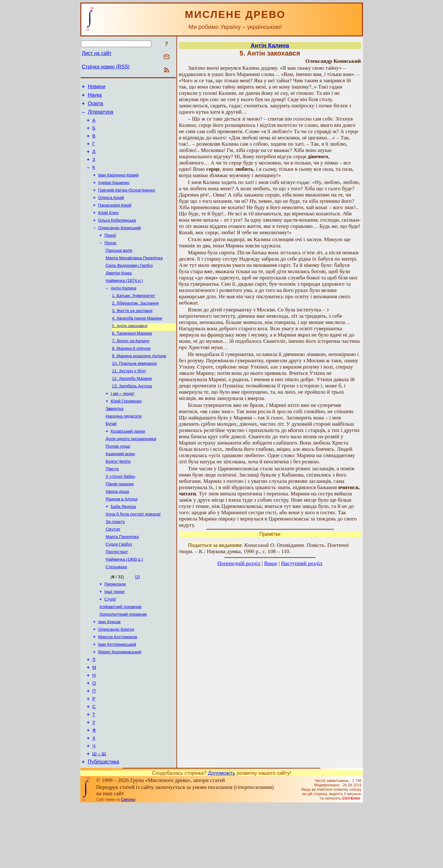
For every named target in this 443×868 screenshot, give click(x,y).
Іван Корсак (110, 669)
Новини (97, 87)
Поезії (110, 251)
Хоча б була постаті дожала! (133, 553)
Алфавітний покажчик (121, 653)
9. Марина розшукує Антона (139, 382)
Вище (271, 563)
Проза (111, 259)
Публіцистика (104, 825)
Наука (95, 97)
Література (101, 116)
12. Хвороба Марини (132, 406)
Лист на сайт (97, 53)
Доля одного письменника (131, 472)
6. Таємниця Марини (132, 357)
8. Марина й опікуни (131, 374)
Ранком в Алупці (122, 537)
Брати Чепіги (118, 496)
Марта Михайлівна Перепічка (134, 276)
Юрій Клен (108, 227)
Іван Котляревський (117, 694)
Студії (110, 645)
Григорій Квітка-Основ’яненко (127, 202)
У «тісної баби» (121, 512)
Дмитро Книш (119, 292)
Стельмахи (116, 610)
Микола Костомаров (118, 685)
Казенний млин (120, 488)
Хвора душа (117, 529)
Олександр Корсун (116, 677)
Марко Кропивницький (120, 702)
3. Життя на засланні (132, 333)
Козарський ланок (128, 464)
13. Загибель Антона (132, 415)
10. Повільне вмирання (135, 390)
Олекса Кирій (111, 210)
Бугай (111, 455)
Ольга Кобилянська (117, 235)
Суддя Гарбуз (119, 586)
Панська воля (119, 268)
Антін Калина (124, 308)
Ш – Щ (99, 816)
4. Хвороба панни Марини (137, 341)
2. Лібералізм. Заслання (135, 325)
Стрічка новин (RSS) (106, 67)
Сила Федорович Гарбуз (129, 284)
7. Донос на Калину (131, 366)
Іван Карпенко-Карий (119, 186)
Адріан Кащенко (114, 194)
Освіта (96, 106)
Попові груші (118, 480)
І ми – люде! (123, 423)
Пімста (112, 504)
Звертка (115, 439)
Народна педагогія (124, 447)
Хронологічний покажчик (123, 661)
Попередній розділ (239, 563)
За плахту (115, 561)
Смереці (128, 863)
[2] (137, 620)
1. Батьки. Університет (134, 317)
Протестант (117, 594)
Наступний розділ (302, 563)
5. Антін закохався (130, 349)
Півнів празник (120, 521)
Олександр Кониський (120, 243)
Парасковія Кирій (115, 219)
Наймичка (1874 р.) (124, 300)
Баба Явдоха (123, 545)
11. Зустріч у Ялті (129, 398)
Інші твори (115, 636)
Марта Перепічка (122, 578)
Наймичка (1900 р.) (124, 602)
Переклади (115, 628)
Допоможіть (221, 836)
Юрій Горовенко (126, 431)
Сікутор (113, 570)
